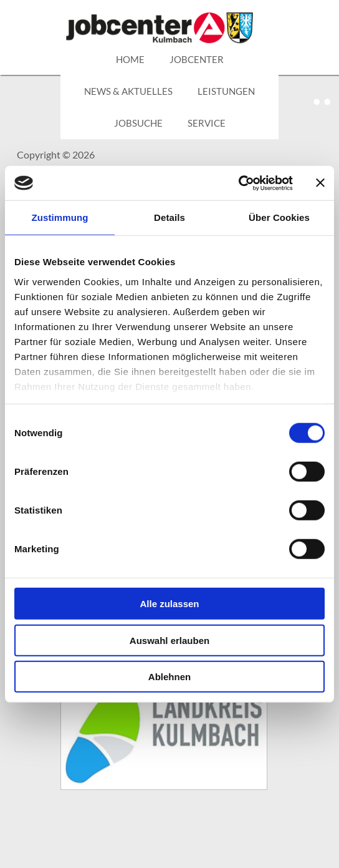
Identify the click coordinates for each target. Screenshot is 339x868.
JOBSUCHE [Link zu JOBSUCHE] (138, 123)
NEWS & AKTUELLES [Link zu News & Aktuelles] (128, 91)
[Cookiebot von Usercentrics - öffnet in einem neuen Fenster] (238, 183)
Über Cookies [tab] (279, 217)
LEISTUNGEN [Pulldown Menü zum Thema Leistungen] (226, 91)
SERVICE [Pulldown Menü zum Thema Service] (207, 123)
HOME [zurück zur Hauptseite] (130, 59)
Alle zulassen (169, 604)
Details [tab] (169, 217)
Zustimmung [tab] (60, 217)
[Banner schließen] (320, 183)
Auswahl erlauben (169, 640)
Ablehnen (169, 677)
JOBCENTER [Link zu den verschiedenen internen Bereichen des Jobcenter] (197, 59)
